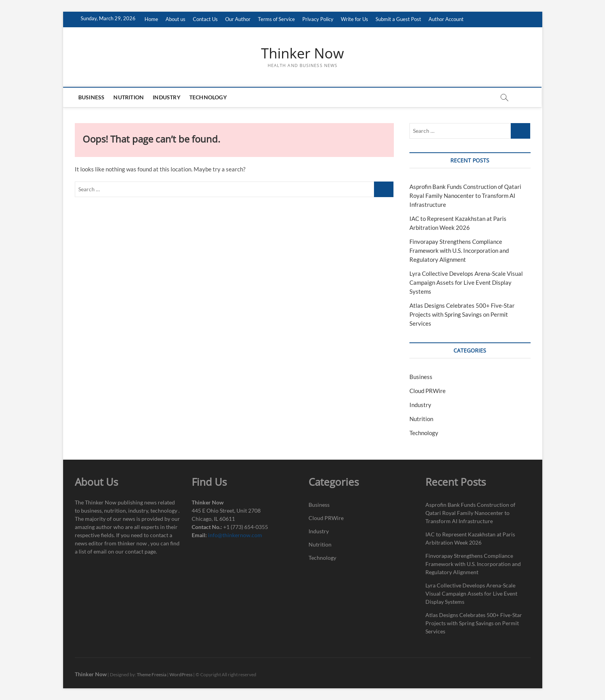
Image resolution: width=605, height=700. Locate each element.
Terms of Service (276, 19)
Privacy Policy (318, 19)
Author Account (446, 19)
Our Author (238, 19)
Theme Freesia (152, 674)
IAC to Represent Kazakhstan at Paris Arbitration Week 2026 (470, 538)
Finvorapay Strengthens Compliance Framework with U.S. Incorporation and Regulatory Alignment (459, 250)
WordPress (181, 674)
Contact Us (205, 19)
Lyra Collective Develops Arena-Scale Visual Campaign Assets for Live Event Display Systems (466, 282)
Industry (167, 97)
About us (176, 19)
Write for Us (355, 19)
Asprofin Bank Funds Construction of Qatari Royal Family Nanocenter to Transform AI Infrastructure (465, 196)
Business (92, 97)
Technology (208, 97)
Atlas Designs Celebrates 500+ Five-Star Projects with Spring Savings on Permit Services (462, 314)
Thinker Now (302, 53)
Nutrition (129, 97)
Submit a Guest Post (398, 19)
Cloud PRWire (428, 391)
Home (151, 19)
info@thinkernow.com (235, 535)
